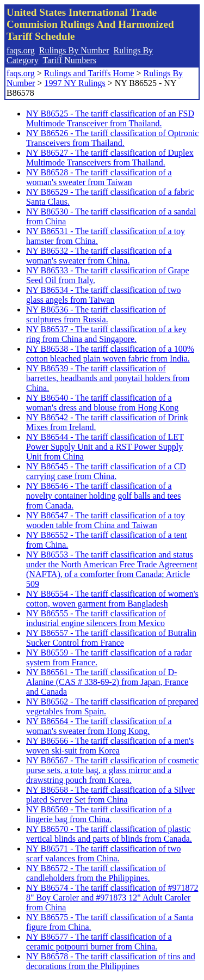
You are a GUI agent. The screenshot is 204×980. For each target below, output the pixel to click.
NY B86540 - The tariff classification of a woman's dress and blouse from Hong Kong (102, 403)
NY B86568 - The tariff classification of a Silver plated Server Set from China (110, 795)
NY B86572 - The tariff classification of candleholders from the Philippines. (96, 873)
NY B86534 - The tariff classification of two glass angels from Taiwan (104, 295)
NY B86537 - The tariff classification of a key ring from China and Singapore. (106, 334)
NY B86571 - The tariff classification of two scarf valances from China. (104, 853)
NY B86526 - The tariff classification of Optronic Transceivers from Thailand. (112, 138)
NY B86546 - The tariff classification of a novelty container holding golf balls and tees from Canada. (103, 496)
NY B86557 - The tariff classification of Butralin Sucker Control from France (111, 638)
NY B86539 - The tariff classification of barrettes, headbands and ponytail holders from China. (108, 378)
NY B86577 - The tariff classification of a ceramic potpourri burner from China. (99, 942)
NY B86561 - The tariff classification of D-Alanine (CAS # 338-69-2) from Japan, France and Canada (107, 682)
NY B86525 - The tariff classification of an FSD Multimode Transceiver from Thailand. (110, 118)
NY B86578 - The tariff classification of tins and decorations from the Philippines (111, 961)
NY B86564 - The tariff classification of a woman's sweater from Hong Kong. (99, 726)
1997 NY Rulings (75, 83)
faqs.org (21, 50)
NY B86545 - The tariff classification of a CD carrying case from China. (106, 471)
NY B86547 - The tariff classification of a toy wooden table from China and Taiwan (106, 520)
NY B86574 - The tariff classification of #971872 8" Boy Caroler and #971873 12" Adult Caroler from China (112, 898)
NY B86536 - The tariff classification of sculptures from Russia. (96, 314)
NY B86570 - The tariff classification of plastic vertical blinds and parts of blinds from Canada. (109, 834)
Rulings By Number (74, 50)
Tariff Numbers (69, 60)
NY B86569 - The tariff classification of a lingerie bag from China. (99, 814)
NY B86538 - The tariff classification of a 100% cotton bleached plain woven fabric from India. (110, 354)
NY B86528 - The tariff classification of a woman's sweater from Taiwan (99, 177)
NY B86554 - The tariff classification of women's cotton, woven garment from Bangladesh (112, 599)
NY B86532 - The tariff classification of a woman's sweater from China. (99, 256)
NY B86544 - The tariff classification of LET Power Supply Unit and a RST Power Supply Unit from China (105, 447)
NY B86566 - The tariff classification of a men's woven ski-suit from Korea (110, 746)
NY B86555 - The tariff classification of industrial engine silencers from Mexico (96, 618)
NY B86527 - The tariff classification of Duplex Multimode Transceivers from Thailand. (110, 158)
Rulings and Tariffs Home (89, 73)
